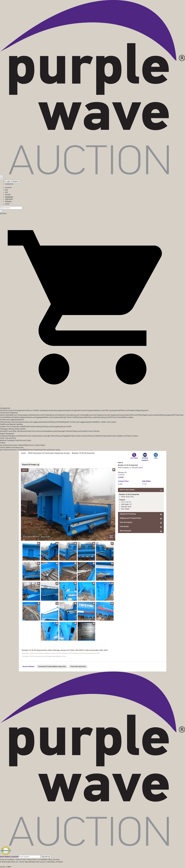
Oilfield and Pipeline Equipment (16, 417)
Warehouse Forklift (65, 427)
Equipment (9, 197)
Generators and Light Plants (45, 436)
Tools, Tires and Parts (8, 438)
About (7, 204)
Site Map (56, 860)
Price (123, 481)
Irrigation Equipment (73, 410)
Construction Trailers (16, 445)
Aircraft (3, 431)
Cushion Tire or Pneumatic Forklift (13, 427)
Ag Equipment (5, 408)
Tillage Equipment (142, 410)
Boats (46, 431)
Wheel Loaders (128, 417)
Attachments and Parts (39, 415)
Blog (50, 860)
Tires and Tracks (25, 440)
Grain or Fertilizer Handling (36, 410)
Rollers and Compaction (53, 417)
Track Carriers (117, 417)
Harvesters (50, 410)
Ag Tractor (14, 410)
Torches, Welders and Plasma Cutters (124, 436)
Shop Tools (15, 440)
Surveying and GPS (105, 417)
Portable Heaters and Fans (79, 436)
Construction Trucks (15, 450)
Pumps (103, 436)
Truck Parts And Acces (78, 667)
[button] (92, 399)
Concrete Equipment (111, 415)
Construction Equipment (9, 413)
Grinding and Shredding (57, 422)
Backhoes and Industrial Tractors (59, 415)
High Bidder (147, 481)
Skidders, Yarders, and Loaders (105, 422)
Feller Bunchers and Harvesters (11, 422)
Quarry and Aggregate (36, 417)
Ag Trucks (4, 450)
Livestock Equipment (88, 410)
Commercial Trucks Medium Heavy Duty (52, 667)
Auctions (8, 188)
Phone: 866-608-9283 (27, 862)
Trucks (58, 450)
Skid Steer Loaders (91, 417)
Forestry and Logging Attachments (36, 422)
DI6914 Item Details (127, 490)
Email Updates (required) (9, 857)
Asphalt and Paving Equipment (19, 415)
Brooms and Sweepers (95, 415)
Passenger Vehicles (65, 431)
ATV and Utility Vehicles (14, 431)
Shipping (8, 201)
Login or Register (12, 181)
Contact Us (9, 184)
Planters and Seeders (127, 410)
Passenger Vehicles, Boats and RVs (13, 429)
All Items (3, 213)
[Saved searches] (1, 177)
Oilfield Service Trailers (31, 445)
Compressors (5, 436)
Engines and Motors (17, 436)
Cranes (121, 415)
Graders (157, 415)
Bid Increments (126, 531)
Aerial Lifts (4, 415)
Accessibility (43, 860)
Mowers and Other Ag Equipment (108, 410)
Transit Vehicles (94, 431)
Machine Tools (5, 440)
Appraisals (9, 199)
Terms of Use (21, 860)
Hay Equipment (60, 410)
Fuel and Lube (30, 436)
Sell (6, 192)
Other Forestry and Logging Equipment (80, 422)
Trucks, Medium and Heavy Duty (12, 447)
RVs (86, 431)
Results (8, 195)
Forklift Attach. (30, 427)
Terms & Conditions (7, 860)
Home (24, 453)
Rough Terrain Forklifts (70, 417)
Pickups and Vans (78, 431)
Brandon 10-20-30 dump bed (83, 453)
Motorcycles (53, 431)
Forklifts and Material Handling (11, 424)
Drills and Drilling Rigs (138, 415)
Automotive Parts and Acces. (33, 431)
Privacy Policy (32, 860)
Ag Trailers (4, 445)
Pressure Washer (95, 436)
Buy (6, 190)
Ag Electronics (5, 410)
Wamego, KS (122, 472)
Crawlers (127, 415)
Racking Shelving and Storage (47, 427)
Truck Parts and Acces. (47, 450)
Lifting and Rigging (62, 436)
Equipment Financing (128, 514)
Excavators (150, 415)
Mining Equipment (166, 415)
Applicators (22, 410)
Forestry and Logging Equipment (12, 420)
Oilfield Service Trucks (30, 450)
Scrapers (81, 417)
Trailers (3, 443)
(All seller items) (137, 468)
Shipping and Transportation (131, 518)
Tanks (108, 436)
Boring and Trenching (79, 415)
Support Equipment (7, 434)
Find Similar (124, 526)
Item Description (126, 522)
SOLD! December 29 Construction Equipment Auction (49, 453)
